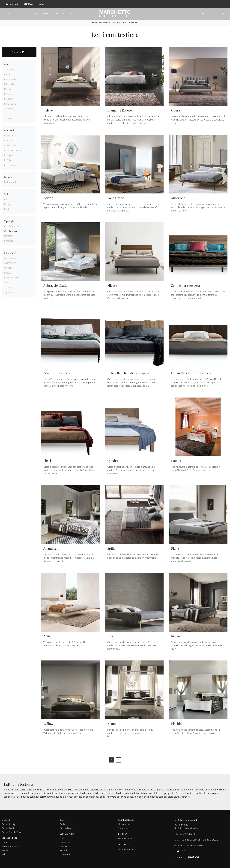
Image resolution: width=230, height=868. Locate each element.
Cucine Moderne (10, 828)
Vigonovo (9, 287)
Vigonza (8, 292)
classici (8, 199)
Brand (46, 14)
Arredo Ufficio (125, 838)
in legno (9, 155)
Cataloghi (68, 14)
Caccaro (8, 74)
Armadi (63, 850)
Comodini (65, 842)
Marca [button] (8, 64)
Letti (119, 22)
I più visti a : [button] (11, 253)
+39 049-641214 (187, 834)
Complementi (125, 828)
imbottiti (8, 236)
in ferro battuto (12, 145)
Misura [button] (8, 177)
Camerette (65, 854)
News (56, 14)
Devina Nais (10, 79)
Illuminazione (124, 824)
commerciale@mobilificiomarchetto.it (200, 839)
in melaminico (11, 135)
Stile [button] (7, 194)
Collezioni (33, 14)
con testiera (11, 231)
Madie (5, 850)
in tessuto (9, 165)
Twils (7, 113)
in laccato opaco (13, 150)
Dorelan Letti (11, 89)
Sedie (63, 824)
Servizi (20, 14)
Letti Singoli (66, 846)
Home (95, 22)
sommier (9, 241)
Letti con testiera (130, 22)
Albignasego (10, 263)
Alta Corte (9, 69)
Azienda (8, 14)
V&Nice (8, 118)
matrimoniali (10, 182)
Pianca (7, 94)
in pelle (8, 160)
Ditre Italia (9, 84)
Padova (8, 273)
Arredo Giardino (126, 849)
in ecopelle (10, 140)
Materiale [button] (10, 130)
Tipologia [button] (9, 221)
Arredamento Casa (107, 22)
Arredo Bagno (67, 828)
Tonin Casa (10, 109)
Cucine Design (9, 824)
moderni (8, 209)
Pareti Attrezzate (10, 846)
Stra (6, 282)
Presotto (9, 99)
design (8, 204)
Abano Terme (11, 258)
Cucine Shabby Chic (12, 832)
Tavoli (63, 820)
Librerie (6, 842)
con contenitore (12, 226)
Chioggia (8, 268)
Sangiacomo (10, 104)
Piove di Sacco (11, 277)
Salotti (5, 854)
